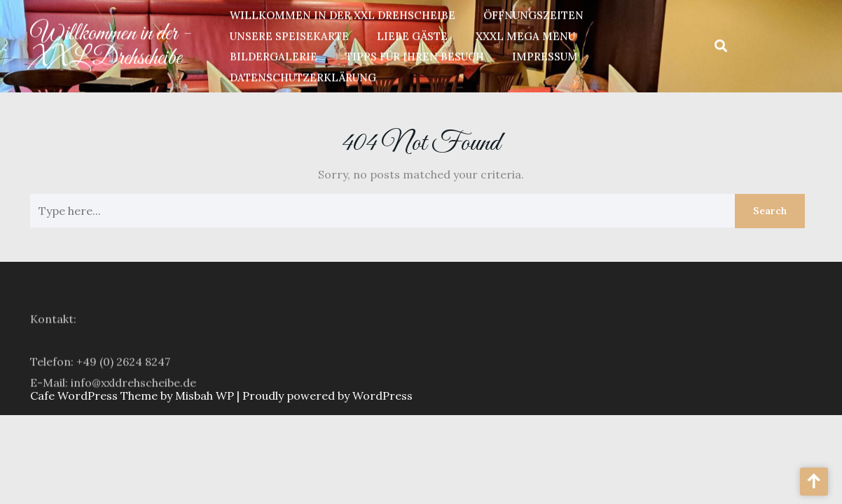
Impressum (545, 55)
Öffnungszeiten (533, 14)
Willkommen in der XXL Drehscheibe (343, 14)
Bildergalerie (274, 55)
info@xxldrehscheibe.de (133, 390)
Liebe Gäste (412, 34)
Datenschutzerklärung (303, 75)
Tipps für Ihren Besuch (415, 55)
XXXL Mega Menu (525, 34)
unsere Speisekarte (289, 34)
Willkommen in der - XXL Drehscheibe (111, 44)
